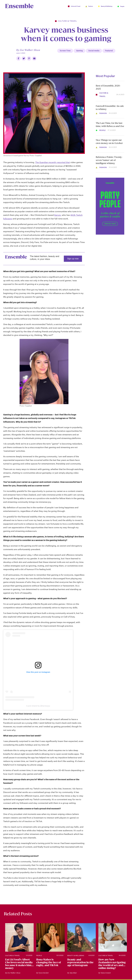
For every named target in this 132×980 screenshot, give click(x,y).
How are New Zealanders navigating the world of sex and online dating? (112, 964)
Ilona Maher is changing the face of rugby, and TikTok (49, 962)
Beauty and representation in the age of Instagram (80, 962)
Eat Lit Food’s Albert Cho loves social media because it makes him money (19, 964)
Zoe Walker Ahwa (30, 50)
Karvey (58, 215)
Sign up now (73, 259)
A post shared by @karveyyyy (38, 706)
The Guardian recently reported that (53, 162)
